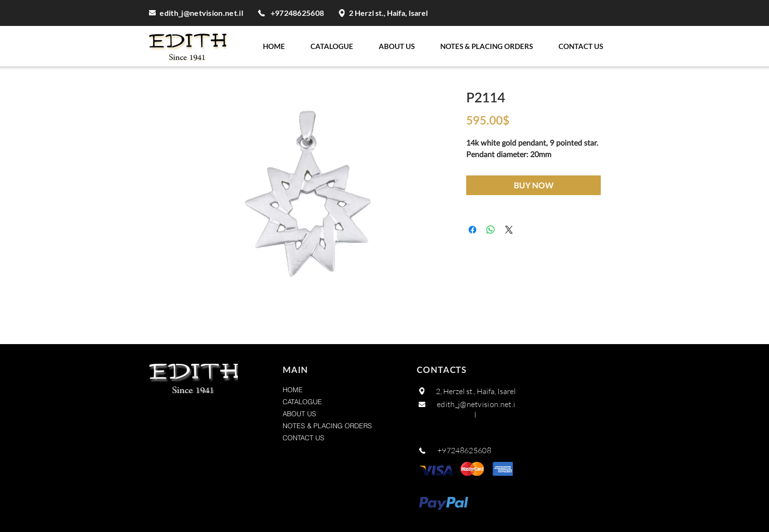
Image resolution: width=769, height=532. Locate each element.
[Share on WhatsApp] (491, 230)
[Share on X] (509, 230)
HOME (293, 390)
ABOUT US (299, 414)
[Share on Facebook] (472, 230)
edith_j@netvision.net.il (201, 13)
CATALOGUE (302, 402)
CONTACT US (304, 438)
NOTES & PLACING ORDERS (327, 426)
